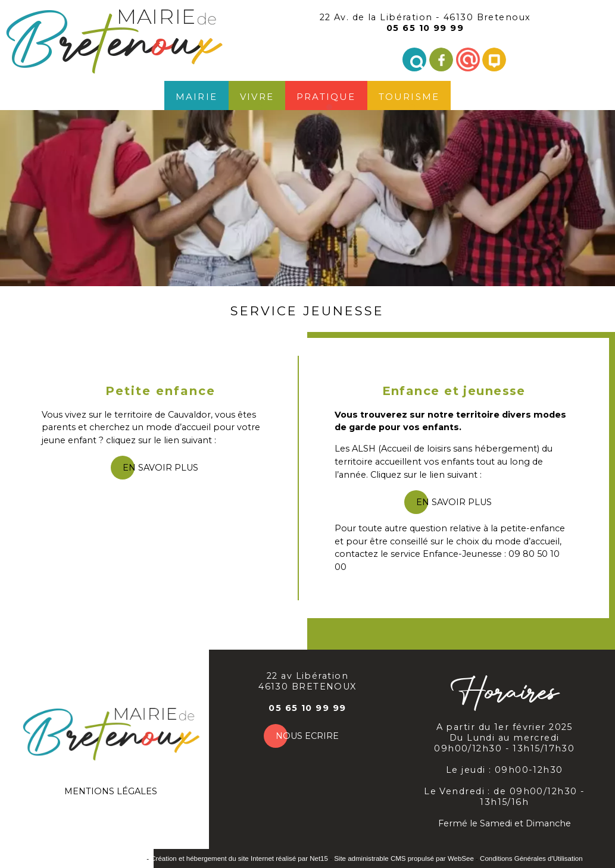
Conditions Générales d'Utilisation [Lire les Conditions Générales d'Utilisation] (531, 858)
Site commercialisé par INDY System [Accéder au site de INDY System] (88, 858)
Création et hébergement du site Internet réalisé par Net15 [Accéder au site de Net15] (239, 858)
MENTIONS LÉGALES (111, 791)
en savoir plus (160, 468)
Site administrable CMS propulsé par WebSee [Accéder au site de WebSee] (404, 858)
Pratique (326, 95)
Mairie (196, 95)
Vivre (257, 95)
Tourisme (409, 95)
